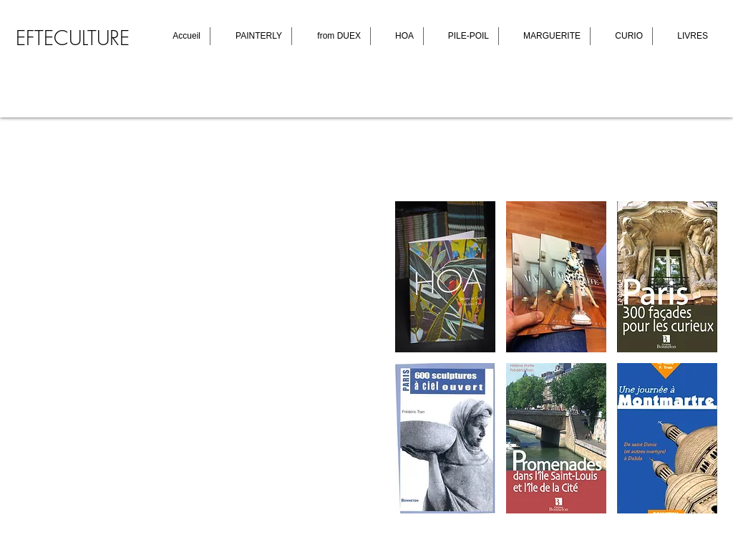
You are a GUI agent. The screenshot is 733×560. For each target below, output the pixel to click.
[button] (445, 277)
